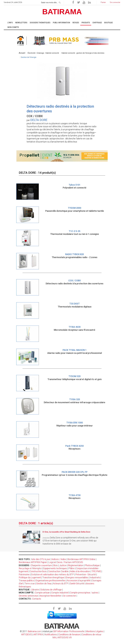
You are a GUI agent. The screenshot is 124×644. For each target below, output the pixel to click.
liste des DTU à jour (41, 559)
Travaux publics (26, 580)
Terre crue (30, 583)
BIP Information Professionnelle (69, 631)
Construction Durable (58, 571)
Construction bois (38, 571)
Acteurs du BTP (61, 583)
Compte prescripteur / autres (84, 593)
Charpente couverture (41, 565)
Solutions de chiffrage (51, 590)
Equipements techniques (55, 568)
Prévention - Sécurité (86, 574)
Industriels (95, 577)
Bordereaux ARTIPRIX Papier (33, 562)
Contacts (37, 599)
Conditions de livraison (69, 634)
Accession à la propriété (79, 580)
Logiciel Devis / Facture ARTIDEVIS (66, 562)
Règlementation (76, 565)
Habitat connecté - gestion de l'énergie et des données (83, 53)
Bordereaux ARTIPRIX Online (81, 559)
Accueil (22, 53)
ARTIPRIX (38, 634)
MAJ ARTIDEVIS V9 (62, 637)
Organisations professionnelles (50, 580)
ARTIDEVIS (27, 634)
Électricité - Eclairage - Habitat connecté (43, 53)
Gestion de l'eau (44, 583)
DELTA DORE (39, 120)
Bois (55, 565)
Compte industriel (60, 593)
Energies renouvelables (77, 577)
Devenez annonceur (28, 596)
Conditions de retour (91, 634)
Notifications (51, 634)
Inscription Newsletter (50, 596)
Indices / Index (59, 559)
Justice (63, 565)
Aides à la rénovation (80, 571)
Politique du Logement (30, 577)
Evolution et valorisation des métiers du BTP (52, 574)
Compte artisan (42, 593)
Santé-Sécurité (77, 583)
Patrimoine (24, 574)
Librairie (35, 590)
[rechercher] (60, 2)
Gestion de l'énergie (29, 57)
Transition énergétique (53, 577)
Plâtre (71, 568)
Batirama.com (35, 631)
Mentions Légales (95, 631)
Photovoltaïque (92, 565)
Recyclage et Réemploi (30, 568)
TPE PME (96, 571)
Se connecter (69, 596)
